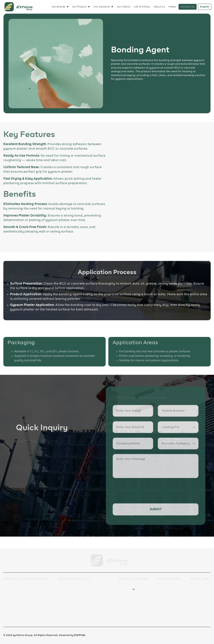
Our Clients (124, 7)
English (205, 7)
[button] (60, 7)
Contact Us (188, 7)
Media (172, 7)
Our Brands (59, 7)
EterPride (79, 635)
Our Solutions (102, 7)
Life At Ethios (142, 7)
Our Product (80, 7)
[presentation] (139, 491)
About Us (159, 7)
